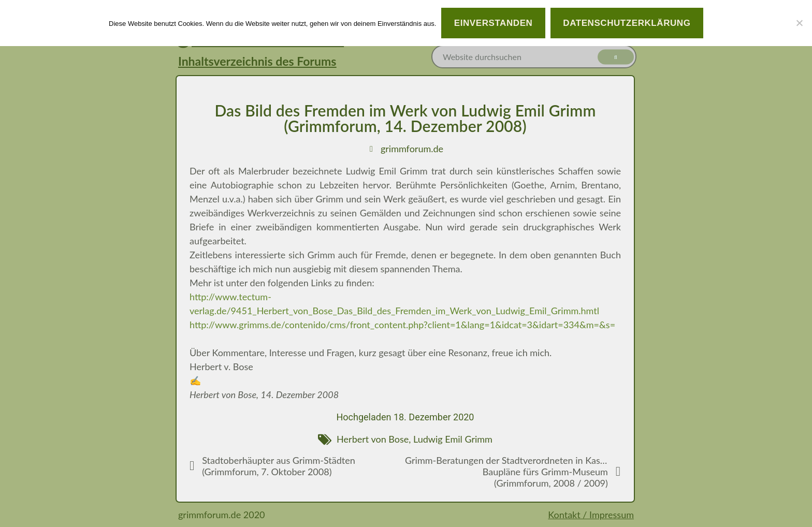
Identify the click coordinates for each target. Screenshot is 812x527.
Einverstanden (494, 23)
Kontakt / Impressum (591, 515)
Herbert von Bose (373, 439)
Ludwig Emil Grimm (453, 439)
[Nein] (799, 23)
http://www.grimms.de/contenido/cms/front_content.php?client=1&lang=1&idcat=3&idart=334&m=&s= (402, 325)
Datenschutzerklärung (627, 23)
